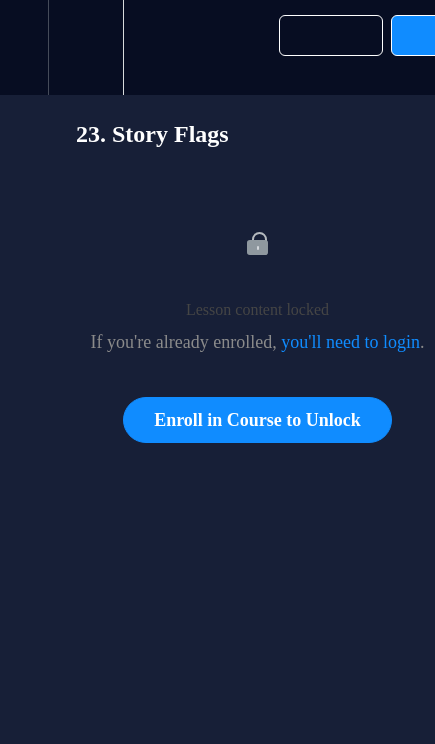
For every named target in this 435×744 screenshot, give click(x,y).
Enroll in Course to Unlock (257, 420)
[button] (24, 47)
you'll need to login (350, 342)
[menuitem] (85, 47)
